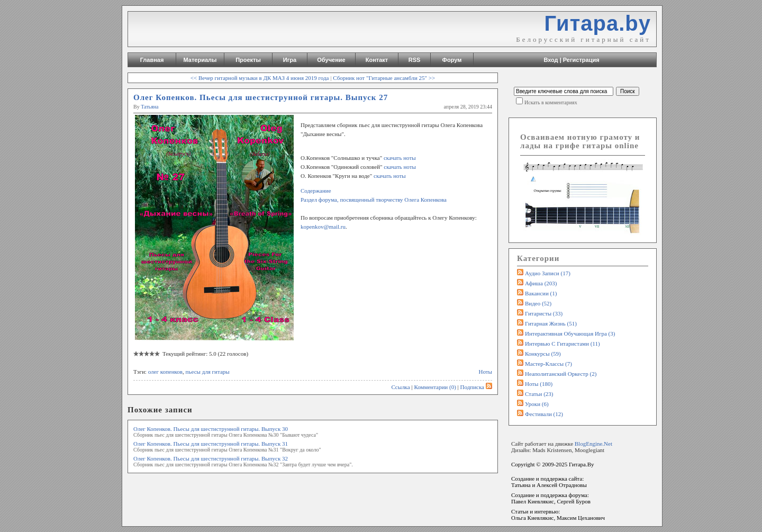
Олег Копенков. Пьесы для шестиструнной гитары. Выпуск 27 (261, 97)
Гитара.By (582, 464)
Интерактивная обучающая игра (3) (570, 333)
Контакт (377, 60)
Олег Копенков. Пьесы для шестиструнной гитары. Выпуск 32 (211, 458)
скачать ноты (399, 158)
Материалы (200, 60)
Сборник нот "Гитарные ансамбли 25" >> (384, 78)
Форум (452, 60)
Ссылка (400, 387)
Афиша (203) (541, 283)
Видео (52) (538, 303)
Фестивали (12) (544, 414)
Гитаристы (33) (544, 313)
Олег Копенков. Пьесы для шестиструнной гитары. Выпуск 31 (211, 444)
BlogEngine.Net (593, 444)
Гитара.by (597, 23)
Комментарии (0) (435, 387)
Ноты (486, 372)
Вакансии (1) (541, 293)
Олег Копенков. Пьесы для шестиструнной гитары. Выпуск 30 (211, 429)
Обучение (331, 60)
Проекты (248, 60)
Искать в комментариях (551, 102)
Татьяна (149, 107)
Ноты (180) (539, 384)
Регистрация (581, 60)
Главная (152, 60)
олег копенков (165, 372)
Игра (290, 60)
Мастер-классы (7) (548, 364)
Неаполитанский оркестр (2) (561, 374)
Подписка (476, 387)
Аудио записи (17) (548, 273)
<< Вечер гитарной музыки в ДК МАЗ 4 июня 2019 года (260, 78)
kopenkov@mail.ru (323, 227)
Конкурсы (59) (543, 354)
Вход (551, 60)
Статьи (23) (539, 394)
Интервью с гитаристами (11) (563, 344)
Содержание (316, 191)
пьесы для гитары (208, 372)
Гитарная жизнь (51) (551, 323)
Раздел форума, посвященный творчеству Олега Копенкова (374, 200)
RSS (415, 60)
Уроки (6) (537, 404)
